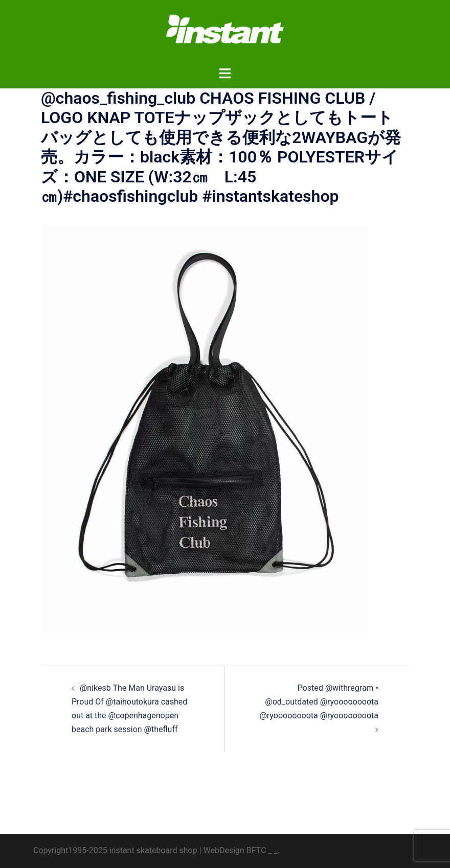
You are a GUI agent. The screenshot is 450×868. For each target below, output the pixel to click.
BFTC (256, 850)
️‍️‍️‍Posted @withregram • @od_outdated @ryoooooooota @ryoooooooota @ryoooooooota (319, 702)
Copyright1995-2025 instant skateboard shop (115, 850)
